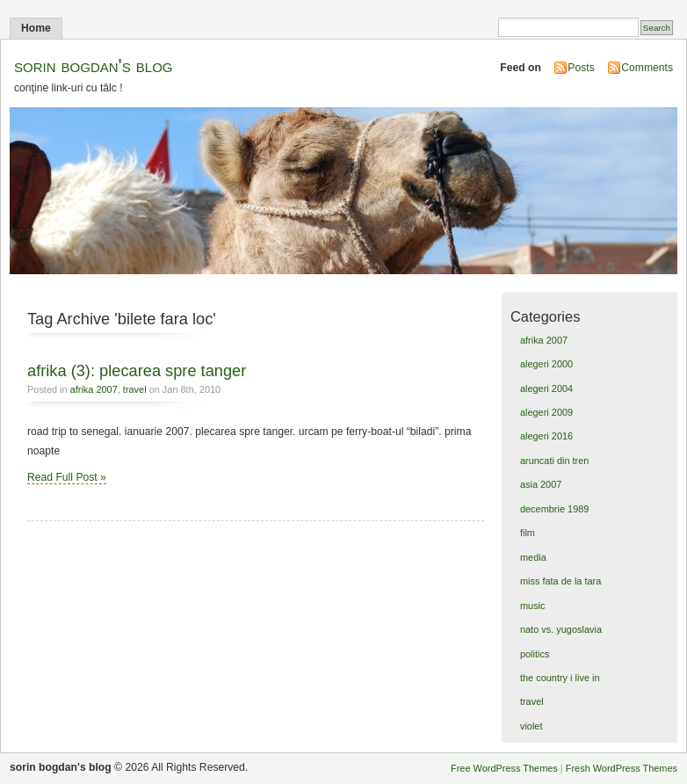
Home (36, 28)
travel (135, 389)
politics (535, 654)
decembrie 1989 (554, 509)
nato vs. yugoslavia (561, 629)
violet (532, 726)
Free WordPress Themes (504, 768)
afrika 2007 (94, 389)
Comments (647, 68)
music (533, 606)
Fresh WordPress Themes (622, 768)
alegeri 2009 (546, 412)
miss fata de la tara (560, 581)
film (528, 533)
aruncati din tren (554, 461)
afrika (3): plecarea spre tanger (137, 370)
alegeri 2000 (546, 364)
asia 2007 (541, 484)
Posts (581, 68)
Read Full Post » (67, 477)
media (533, 557)
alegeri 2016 (546, 436)
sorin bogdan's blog (94, 65)
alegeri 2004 (546, 388)
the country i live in (560, 678)
